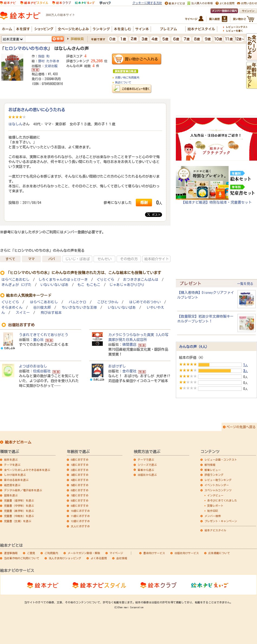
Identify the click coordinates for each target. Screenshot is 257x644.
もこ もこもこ (89, 285)
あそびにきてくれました (222, 500)
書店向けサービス (154, 553)
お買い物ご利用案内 (127, 77)
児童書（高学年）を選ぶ (19, 511)
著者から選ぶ (146, 470)
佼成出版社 (42, 371)
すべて (10, 259)
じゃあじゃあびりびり (127, 285)
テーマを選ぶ (12, 465)
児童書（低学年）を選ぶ (19, 500)
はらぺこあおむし (15, 280)
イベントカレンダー (217, 485)
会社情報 (122, 558)
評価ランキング (214, 475)
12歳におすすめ (80, 521)
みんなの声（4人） (194, 347)
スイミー (23, 313)
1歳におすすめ (80, 465)
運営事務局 (11, 553)
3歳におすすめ (80, 475)
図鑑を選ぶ (11, 495)
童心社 (38, 340)
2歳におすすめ (80, 470)
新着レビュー (213, 470)
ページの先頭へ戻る (241, 427)
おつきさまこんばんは (141, 280)
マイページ (116, 553)
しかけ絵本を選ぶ (15, 475)
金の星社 (129, 371)
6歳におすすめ (80, 490)
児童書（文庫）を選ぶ (18, 521)
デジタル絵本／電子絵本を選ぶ (23, 490)
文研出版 (51, 66)
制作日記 (213, 511)
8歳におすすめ (80, 500)
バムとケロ (78, 302)
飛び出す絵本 (51, 313)
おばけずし (117, 366)
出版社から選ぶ (147, 475)
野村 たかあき (49, 61)
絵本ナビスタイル (215, 530)
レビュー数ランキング (218, 480)
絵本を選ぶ (11, 460)
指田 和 (44, 56)
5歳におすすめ (80, 485)
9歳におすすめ (80, 506)
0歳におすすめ (80, 460)
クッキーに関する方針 (147, 3)
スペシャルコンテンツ (218, 490)
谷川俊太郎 (42, 308)
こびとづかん (108, 302)
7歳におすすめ (80, 495)
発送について (123, 82)
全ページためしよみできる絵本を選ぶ (27, 470)
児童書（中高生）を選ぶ (19, 516)
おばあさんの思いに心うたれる (37, 110)
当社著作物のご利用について (22, 558)
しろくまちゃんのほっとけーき (63, 280)
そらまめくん (12, 308)
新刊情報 (210, 465)
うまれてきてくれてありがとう (44, 335)
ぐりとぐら (105, 280)
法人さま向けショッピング (65, 558)
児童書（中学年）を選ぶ (19, 506)
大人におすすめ (80, 526)
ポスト (154, 214)
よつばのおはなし (33, 366)
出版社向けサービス (187, 553)
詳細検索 (77, 39)
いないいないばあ (54, 285)
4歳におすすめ (80, 480)
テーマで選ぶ (146, 460)
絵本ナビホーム (18, 442)
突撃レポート (215, 506)
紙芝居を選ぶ (12, 485)
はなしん (15, 124)
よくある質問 (99, 558)
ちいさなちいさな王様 (79, 308)
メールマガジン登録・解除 (84, 553)
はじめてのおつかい (145, 302)
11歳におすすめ (80, 516)
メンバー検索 (213, 516)
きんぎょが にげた (16, 285)
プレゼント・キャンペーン (221, 521)
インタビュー (215, 495)
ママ (31, 259)
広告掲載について (219, 553)
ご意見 (31, 553)
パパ (52, 259)
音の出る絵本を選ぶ (16, 480)
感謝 (144, 202)
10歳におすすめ (80, 511)
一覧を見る (245, 284)
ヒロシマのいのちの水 (26, 48)
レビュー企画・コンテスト (221, 460)
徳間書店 (129, 344)
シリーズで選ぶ (147, 465)
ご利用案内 (51, 553)
